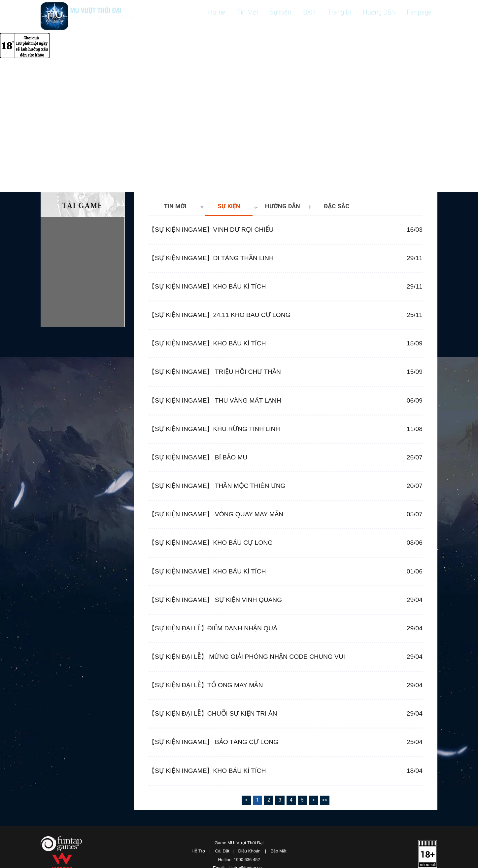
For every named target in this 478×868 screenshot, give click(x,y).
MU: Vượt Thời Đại (90, 17)
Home (204, 13)
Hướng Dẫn (376, 13)
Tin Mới (237, 13)
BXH (303, 13)
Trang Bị (334, 13)
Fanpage (418, 13)
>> (325, 845)
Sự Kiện (272, 13)
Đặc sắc (337, 206)
